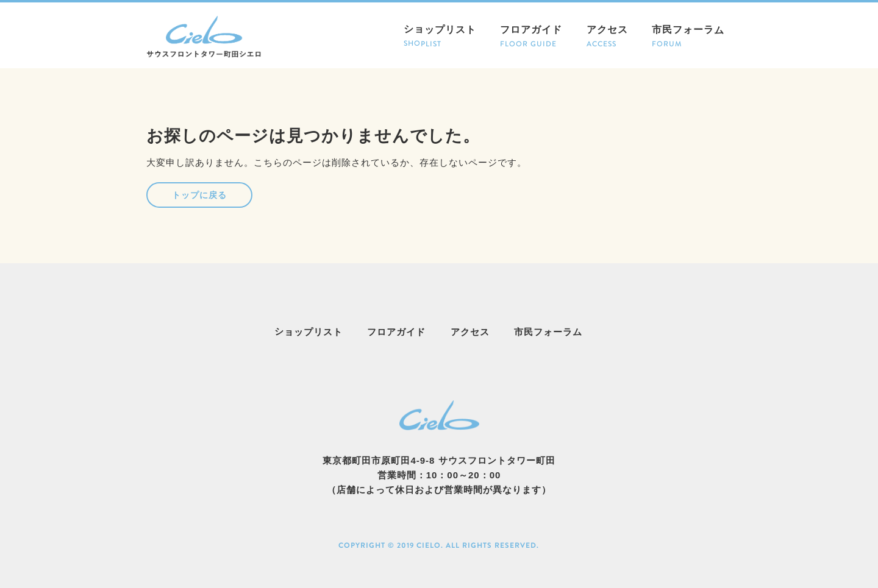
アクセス (607, 37)
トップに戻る (199, 195)
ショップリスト (440, 37)
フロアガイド (531, 37)
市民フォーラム (688, 37)
